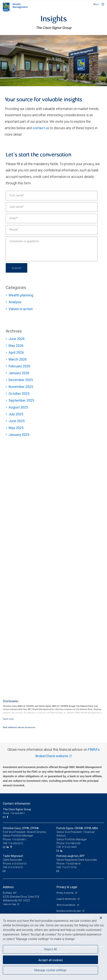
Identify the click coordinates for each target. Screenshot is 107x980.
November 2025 (21, 387)
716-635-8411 (19, 839)
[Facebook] (8, 817)
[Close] (101, 918)
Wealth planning (21, 295)
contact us (41, 128)
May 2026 (16, 346)
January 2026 (19, 373)
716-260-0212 (16, 843)
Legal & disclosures (67, 899)
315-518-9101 (19, 864)
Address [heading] (8, 887)
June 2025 (17, 421)
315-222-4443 (69, 847)
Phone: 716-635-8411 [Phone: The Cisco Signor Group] (14, 813)
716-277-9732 (69, 867)
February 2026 (19, 366)
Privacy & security (65, 893)
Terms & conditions (66, 905)
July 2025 (16, 414)
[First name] (52, 196)
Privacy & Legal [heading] (67, 887)
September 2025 (21, 400)
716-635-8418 (73, 864)
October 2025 (19, 394)
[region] (53, 947)
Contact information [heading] (16, 803)
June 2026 (17, 339)
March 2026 (18, 359)
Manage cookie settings (50, 970)
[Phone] (52, 230)
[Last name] (52, 207)
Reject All (50, 949)
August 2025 (18, 407)
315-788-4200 (73, 843)
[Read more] (8, 719)
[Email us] (4, 817)
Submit (16, 268)
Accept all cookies (51, 960)
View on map (10, 904)
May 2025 (16, 428)
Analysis (15, 302)
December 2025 (21, 380)
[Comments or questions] (52, 249)
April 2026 (16, 352)
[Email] (52, 218)
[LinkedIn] (8, 847)
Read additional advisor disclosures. (19, 727)
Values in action (21, 309)
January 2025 (19, 435)
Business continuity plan (69, 911)
